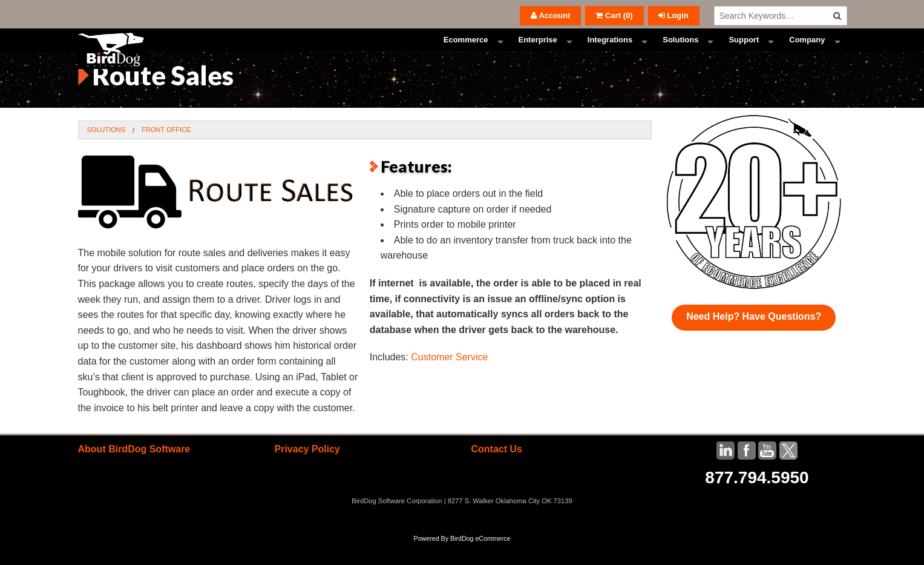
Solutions (680, 51)
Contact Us (496, 471)
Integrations (610, 51)
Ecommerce (466, 51)
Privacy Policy (307, 471)
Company (807, 51)
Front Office (166, 151)
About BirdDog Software (134, 471)
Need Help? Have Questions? (754, 339)
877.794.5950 (757, 500)
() (614, 15)
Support (744, 51)
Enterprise (538, 51)
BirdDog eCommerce (480, 560)
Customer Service (449, 379)
